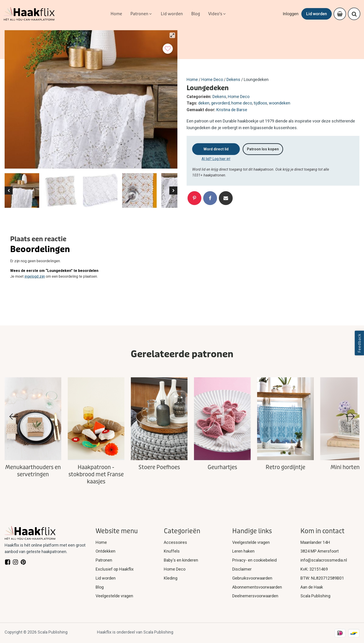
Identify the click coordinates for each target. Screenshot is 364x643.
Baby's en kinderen (181, 560)
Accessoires (175, 542)
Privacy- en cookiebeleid (254, 560)
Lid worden (317, 14)
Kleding (171, 578)
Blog (100, 587)
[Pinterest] (194, 198)
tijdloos (260, 103)
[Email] (226, 198)
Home (192, 79)
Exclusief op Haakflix (115, 569)
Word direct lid (216, 149)
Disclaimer (242, 569)
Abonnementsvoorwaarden (257, 587)
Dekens (233, 79)
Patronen (104, 560)
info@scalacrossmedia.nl (324, 560)
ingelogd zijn (35, 276)
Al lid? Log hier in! (216, 159)
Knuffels (172, 551)
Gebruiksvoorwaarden (252, 578)
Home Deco (212, 79)
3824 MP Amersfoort (320, 551)
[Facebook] (210, 198)
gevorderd (220, 103)
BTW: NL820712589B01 (322, 578)
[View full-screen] (172, 35)
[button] (141, 14)
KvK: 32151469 (314, 569)
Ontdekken (106, 551)
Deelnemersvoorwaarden (255, 596)
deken (204, 103)
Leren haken (243, 551)
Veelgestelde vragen (114, 596)
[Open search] (354, 14)
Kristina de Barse (232, 110)
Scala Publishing (315, 596)
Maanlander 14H (315, 542)
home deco (242, 103)
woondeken (280, 103)
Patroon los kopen (263, 149)
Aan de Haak (312, 587)
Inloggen (291, 14)
